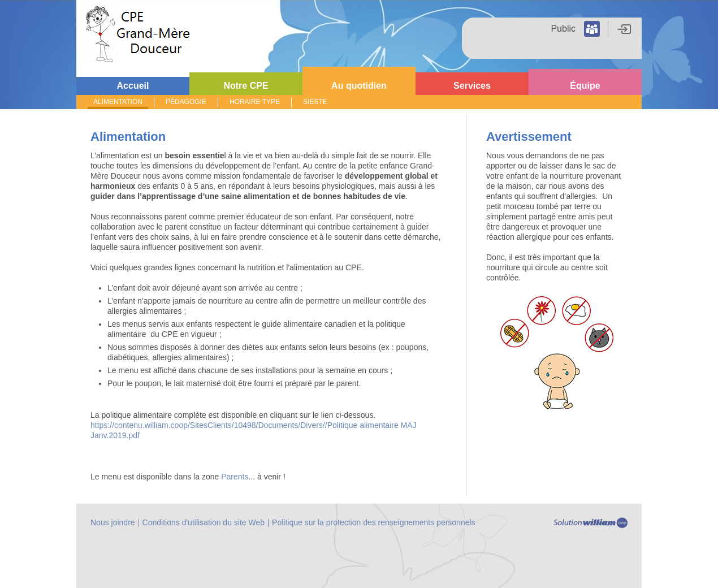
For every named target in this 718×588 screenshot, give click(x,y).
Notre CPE (246, 86)
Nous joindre (113, 522)
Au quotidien (359, 86)
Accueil (133, 86)
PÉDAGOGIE (186, 102)
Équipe (585, 86)
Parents (235, 477)
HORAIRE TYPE (255, 102)
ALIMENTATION (118, 102)
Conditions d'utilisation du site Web (204, 522)
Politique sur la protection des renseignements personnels (374, 522)
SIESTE (315, 102)
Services (472, 86)
